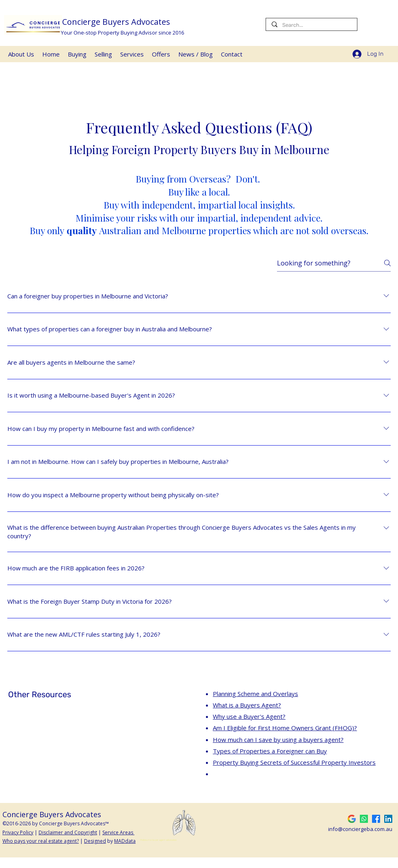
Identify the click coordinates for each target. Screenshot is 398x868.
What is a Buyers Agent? (247, 705)
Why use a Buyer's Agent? (249, 716)
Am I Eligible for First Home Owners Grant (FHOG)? (285, 728)
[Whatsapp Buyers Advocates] (364, 819)
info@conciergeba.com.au (360, 829)
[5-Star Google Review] (352, 819)
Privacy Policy (18, 832)
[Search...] (311, 25)
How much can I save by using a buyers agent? (278, 740)
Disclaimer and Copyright (68, 832)
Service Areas (118, 832)
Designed (95, 841)
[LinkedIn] (388, 819)
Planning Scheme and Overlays (255, 694)
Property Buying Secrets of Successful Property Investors (294, 762)
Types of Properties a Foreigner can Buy (270, 751)
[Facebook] (376, 819)
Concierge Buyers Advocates (117, 22)
